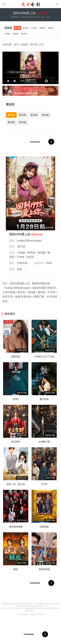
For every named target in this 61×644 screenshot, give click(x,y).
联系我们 (42, 614)
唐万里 (21, 247)
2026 (49, 263)
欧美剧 (26, 28)
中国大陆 (22, 263)
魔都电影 (25, 614)
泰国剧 (15, 34)
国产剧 (17, 28)
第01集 (11, 115)
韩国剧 (42, 28)
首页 (16, 44)
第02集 (23, 115)
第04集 (45, 115)
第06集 (23, 122)
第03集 (34, 115)
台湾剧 (7, 34)
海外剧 (24, 34)
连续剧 (8, 28)
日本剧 (34, 28)
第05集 (11, 122)
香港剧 (51, 28)
